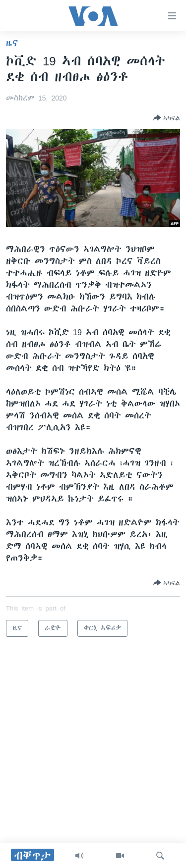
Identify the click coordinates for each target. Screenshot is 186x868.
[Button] (167, 118)
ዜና (12, 43)
